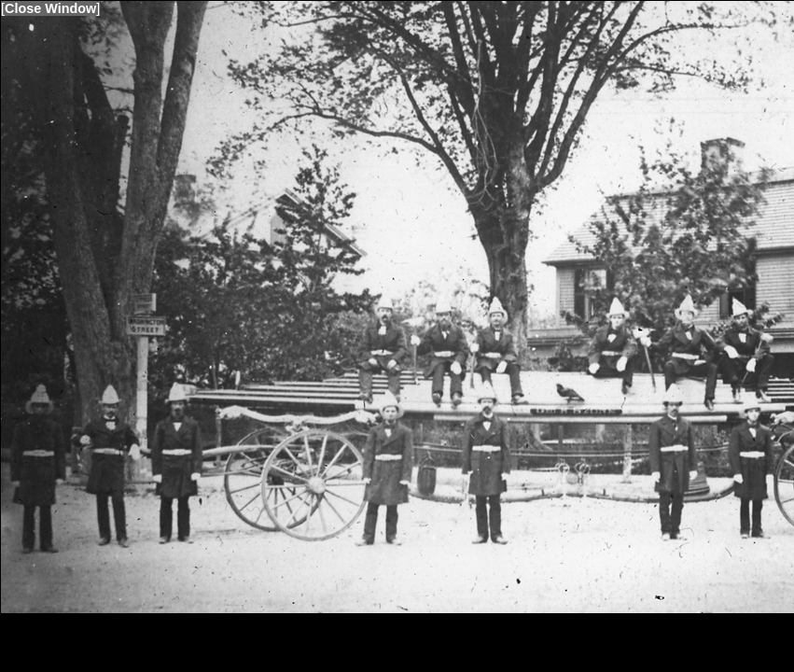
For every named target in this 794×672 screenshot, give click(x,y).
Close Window (50, 8)
